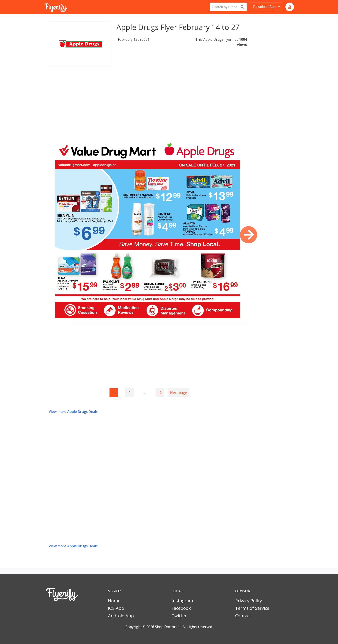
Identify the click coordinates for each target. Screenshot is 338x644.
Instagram (182, 601)
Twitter (179, 616)
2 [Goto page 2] (129, 393)
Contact (243, 616)
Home (114, 601)
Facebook (181, 608)
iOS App (116, 608)
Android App (121, 616)
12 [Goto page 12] (160, 393)
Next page (178, 393)
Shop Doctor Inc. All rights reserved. (184, 627)
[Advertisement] (148, 106)
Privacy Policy (249, 601)
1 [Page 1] (114, 393)
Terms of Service (252, 608)
